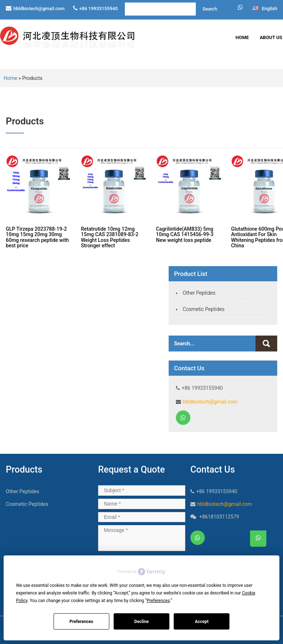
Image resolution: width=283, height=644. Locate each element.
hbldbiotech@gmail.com (39, 8)
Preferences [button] (158, 601)
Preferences (81, 622)
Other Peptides (199, 293)
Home (242, 37)
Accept (202, 622)
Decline (141, 622)
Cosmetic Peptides (204, 309)
